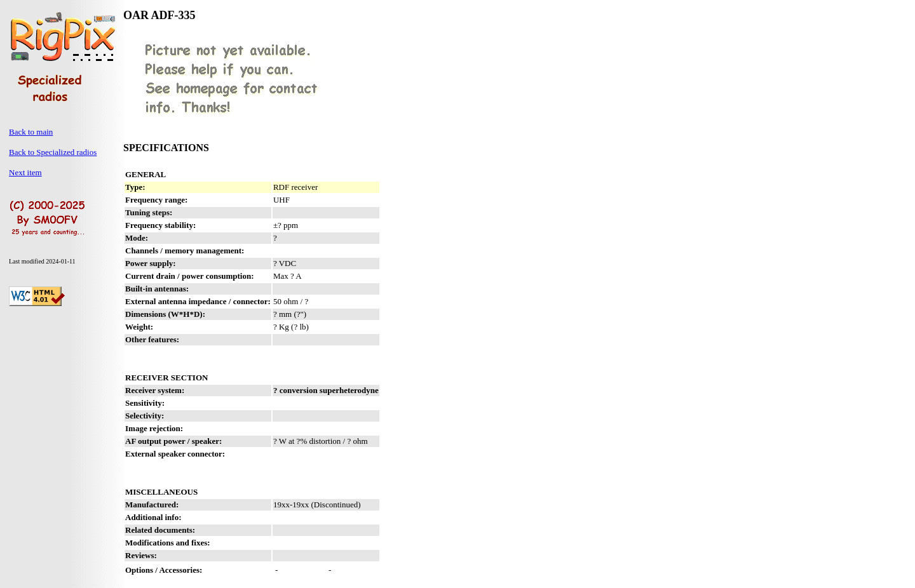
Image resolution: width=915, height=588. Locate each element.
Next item (25, 172)
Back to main (31, 132)
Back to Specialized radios (53, 152)
